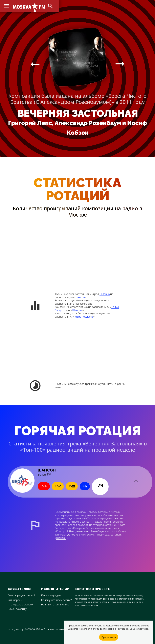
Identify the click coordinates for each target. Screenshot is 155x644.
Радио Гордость (84, 317)
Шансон (80, 297)
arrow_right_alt (35, 64)
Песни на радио (51, 595)
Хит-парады (15, 600)
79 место (72, 535)
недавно (105, 294)
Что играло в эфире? (20, 605)
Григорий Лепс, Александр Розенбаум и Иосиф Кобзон (90, 531)
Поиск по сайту (17, 609)
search (50, 6)
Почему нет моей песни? (56, 600)
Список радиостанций (21, 595)
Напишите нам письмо (55, 605)
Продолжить (109, 637)
